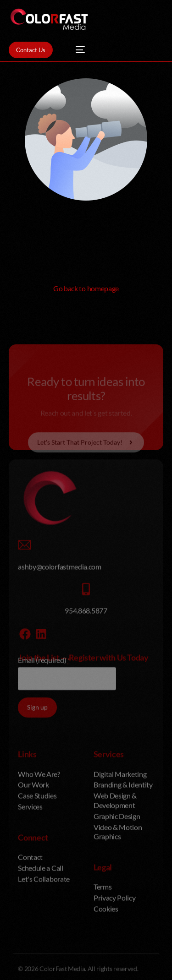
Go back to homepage (86, 288)
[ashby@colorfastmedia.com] (24, 633)
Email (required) (44, 748)
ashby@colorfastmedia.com (59, 654)
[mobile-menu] (76, 50)
